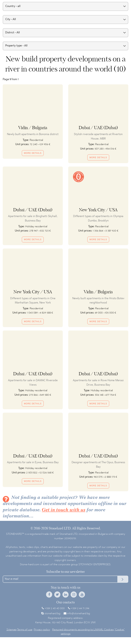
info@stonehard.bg (78, 614)
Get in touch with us (64, 510)
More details (33, 153)
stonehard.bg (52, 614)
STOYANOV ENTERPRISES (94, 565)
